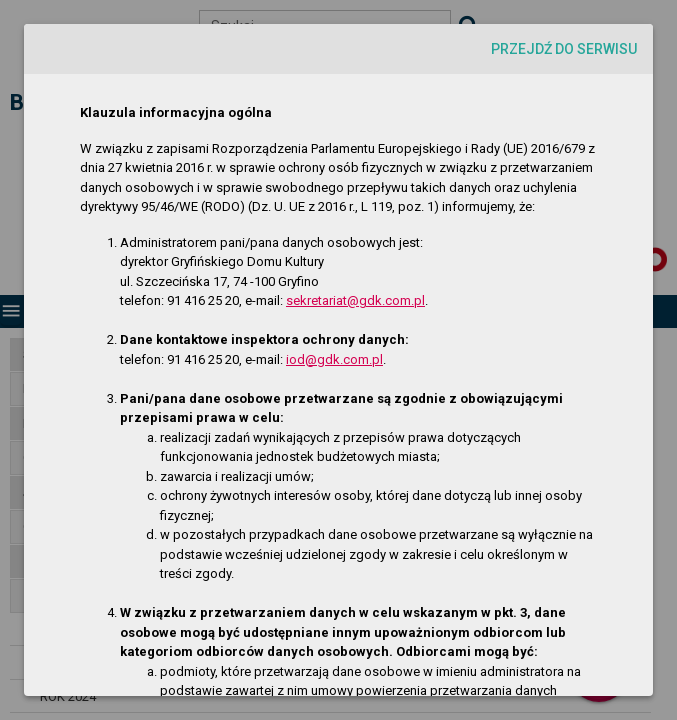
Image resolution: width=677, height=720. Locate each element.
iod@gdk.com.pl (334, 359)
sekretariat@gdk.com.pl (355, 300)
